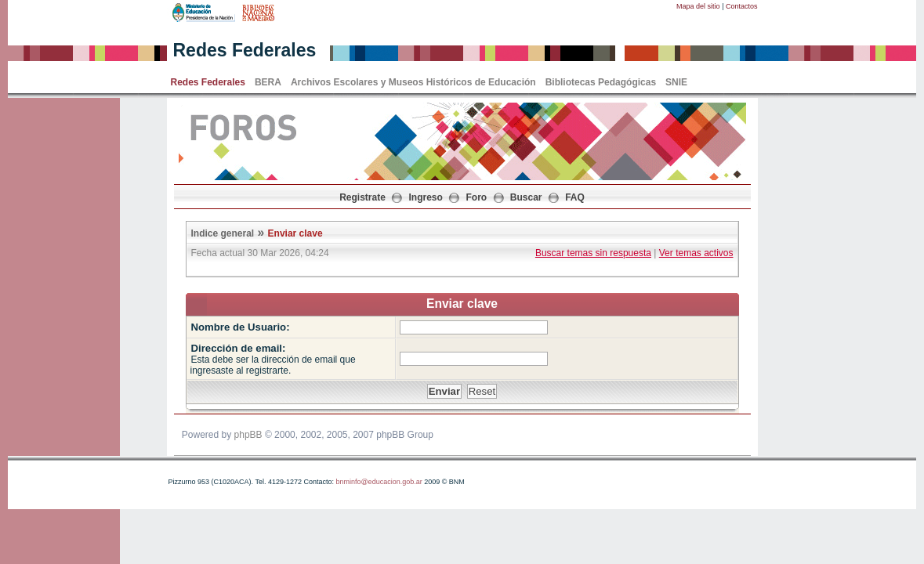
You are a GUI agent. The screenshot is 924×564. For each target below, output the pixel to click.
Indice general (223, 233)
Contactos (742, 6)
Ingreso (426, 197)
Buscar (526, 197)
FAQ (575, 197)
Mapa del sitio (698, 6)
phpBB (248, 435)
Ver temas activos (696, 253)
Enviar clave (295, 233)
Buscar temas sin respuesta (593, 253)
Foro (477, 197)
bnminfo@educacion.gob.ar (379, 482)
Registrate (362, 197)
